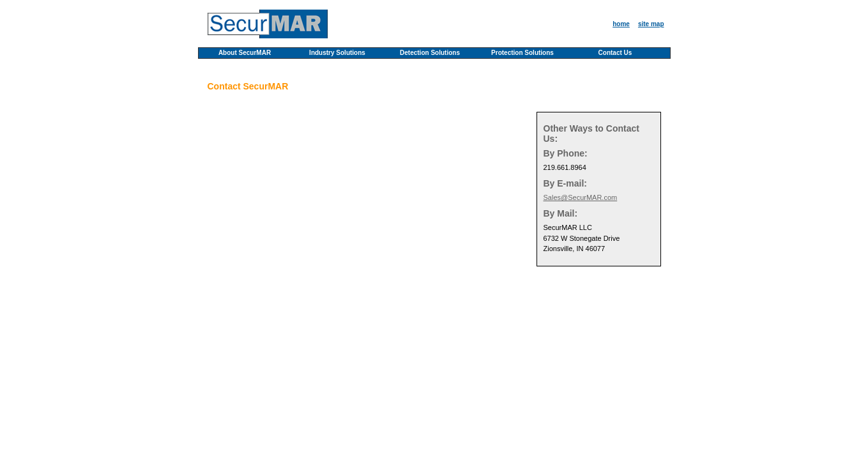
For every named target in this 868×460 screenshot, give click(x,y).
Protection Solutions (522, 53)
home (621, 24)
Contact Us (615, 53)
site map (651, 24)
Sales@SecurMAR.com (581, 197)
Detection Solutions (430, 53)
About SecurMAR (245, 53)
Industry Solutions (337, 53)
